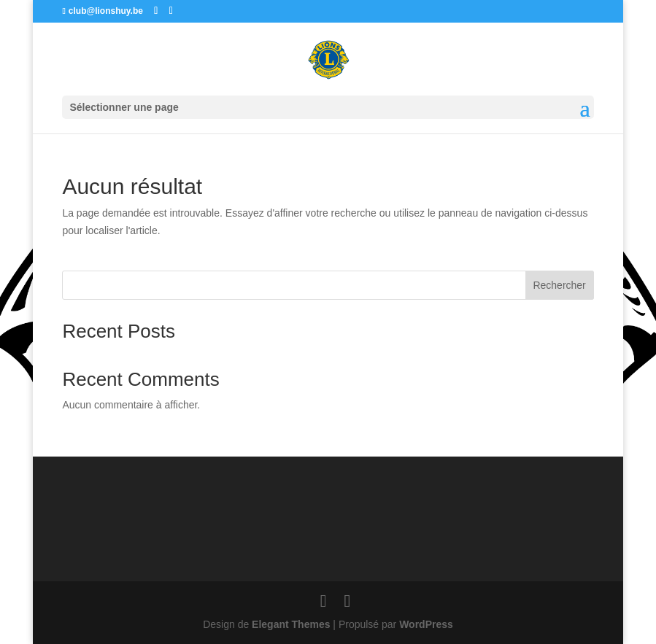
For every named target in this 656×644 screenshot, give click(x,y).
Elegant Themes (291, 624)
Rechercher (559, 285)
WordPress (426, 624)
